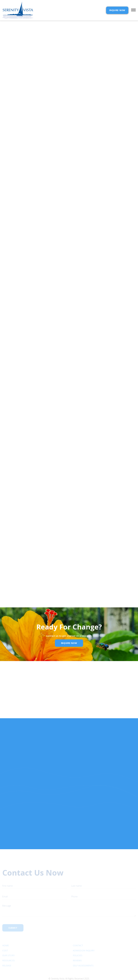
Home (6, 935)
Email (62, 712)
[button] (132, 10)
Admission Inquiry (84, 940)
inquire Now (69, 643)
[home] (18, 10)
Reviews (77, 950)
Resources (9, 950)
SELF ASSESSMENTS (83, 955)
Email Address (14, 572)
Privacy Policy (35, 587)
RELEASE (7, 955)
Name (22, 712)
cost (5, 940)
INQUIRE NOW (117, 10)
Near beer (7, 336)
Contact (78, 935)
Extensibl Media (66, 972)
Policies (78, 945)
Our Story (8, 945)
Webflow (92, 972)
